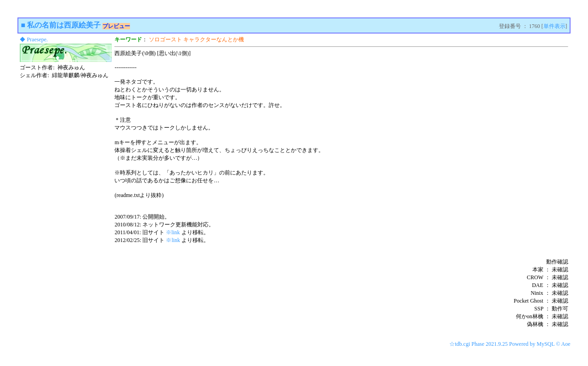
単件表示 (554, 26)
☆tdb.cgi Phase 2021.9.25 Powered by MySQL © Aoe (510, 344)
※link (173, 232)
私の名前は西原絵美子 (64, 25)
